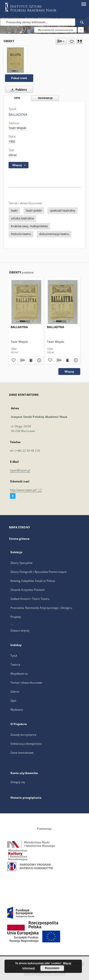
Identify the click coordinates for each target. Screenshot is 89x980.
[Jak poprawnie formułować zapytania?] (81, 30)
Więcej (69, 372)
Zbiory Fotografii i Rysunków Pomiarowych (39, 572)
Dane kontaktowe (22, 753)
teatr (14, 211)
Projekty (16, 617)
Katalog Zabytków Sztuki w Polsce (33, 581)
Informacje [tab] (45, 98)
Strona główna (19, 539)
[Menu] (84, 4)
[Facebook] (13, 496)
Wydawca (17, 710)
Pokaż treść (19, 78)
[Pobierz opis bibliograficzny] (22, 360)
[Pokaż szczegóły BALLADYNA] (39, 360)
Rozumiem (52, 968)
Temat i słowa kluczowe (26, 683)
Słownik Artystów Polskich (28, 590)
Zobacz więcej (20, 630)
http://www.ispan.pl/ (26, 490)
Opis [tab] (17, 98)
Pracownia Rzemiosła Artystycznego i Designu (41, 608)
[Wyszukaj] (82, 22)
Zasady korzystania (23, 735)
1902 (12, 141)
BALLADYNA (19, 327)
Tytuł (14, 656)
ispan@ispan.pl (20, 470)
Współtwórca (19, 674)
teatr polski (34, 211)
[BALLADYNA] (15, 60)
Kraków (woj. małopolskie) (29, 226)
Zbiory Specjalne (22, 563)
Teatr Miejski (17, 128)
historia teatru (21, 234)
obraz (13, 155)
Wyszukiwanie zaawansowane (56, 30)
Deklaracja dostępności (26, 744)
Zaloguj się (18, 782)
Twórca (15, 665)
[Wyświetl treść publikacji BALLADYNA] (31, 360)
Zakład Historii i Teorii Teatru (30, 599)
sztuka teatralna (22, 218)
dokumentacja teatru (54, 234)
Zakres (15, 692)
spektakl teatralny (63, 211)
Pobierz (18, 89)
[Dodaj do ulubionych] (72, 41)
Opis (13, 701)
